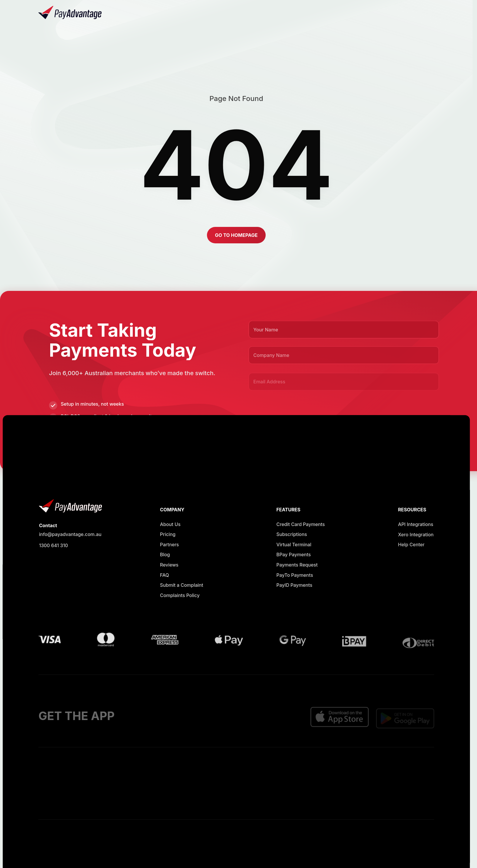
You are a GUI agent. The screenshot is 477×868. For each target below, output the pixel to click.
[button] (415, 13)
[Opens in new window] (306, 13)
